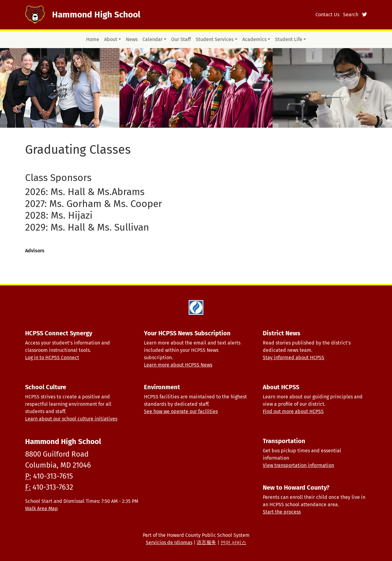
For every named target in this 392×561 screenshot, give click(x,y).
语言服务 (206, 542)
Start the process (282, 512)
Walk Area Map (41, 508)
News (132, 39)
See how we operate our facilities (181, 411)
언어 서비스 (233, 542)
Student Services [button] (215, 39)
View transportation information (298, 465)
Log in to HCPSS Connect (52, 358)
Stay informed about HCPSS (294, 358)
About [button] (111, 39)
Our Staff (181, 39)
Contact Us (327, 15)
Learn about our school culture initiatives (71, 419)
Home (93, 39)
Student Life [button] (289, 39)
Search (351, 15)
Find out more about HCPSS (293, 411)
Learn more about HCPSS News (178, 365)
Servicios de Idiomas (169, 542)
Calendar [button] (153, 39)
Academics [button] (254, 39)
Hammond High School (96, 15)
